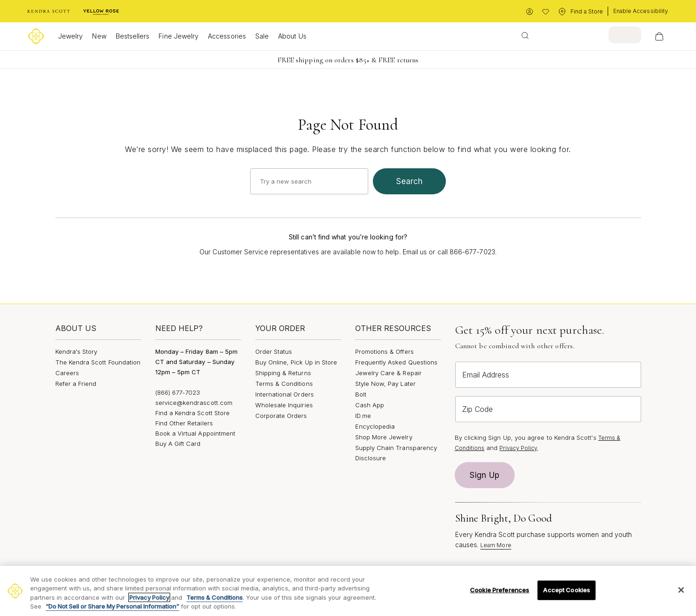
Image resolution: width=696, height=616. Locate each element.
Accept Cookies (567, 590)
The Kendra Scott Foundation (98, 362)
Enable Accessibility (641, 11)
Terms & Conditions (284, 384)
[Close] (681, 590)
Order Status (274, 351)
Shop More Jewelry (384, 437)
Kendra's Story (76, 351)
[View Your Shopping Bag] (659, 36)
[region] (348, 591)
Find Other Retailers (184, 423)
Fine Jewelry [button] (179, 36)
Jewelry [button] (70, 36)
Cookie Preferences (500, 590)
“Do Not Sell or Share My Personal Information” (112, 606)
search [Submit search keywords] (410, 181)
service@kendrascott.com (194, 403)
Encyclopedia (375, 426)
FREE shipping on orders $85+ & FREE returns (348, 60)
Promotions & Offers (384, 351)
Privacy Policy (518, 448)
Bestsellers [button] (133, 36)
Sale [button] (262, 36)
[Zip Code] (548, 409)
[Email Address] (548, 375)
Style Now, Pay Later (385, 384)
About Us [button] (292, 36)
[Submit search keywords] (525, 35)
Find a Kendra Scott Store (193, 413)
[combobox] (578, 35)
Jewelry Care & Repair (388, 373)
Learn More (496, 545)
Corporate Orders (281, 416)
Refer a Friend (76, 384)
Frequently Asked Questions (397, 362)
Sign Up (484, 475)
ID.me (363, 416)
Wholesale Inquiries (284, 405)
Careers (67, 373)
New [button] (99, 36)
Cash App (370, 405)
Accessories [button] (227, 36)
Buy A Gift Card (178, 444)
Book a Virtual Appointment (196, 433)
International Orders (285, 394)
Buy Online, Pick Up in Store (296, 362)
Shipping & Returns (283, 373)
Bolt (361, 394)
